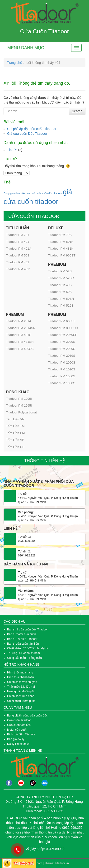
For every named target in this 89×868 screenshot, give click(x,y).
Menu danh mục (26, 48)
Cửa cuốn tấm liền (19, 725)
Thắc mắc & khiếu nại (21, 687)
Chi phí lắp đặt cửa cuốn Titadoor (32, 129)
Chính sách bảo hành (21, 696)
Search (77, 111)
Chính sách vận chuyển (22, 682)
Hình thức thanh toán (21, 677)
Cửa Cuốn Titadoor (45, 31)
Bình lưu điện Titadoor (21, 734)
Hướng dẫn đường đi (20, 691)
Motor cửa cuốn (17, 730)
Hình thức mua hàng (20, 673)
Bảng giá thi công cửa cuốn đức (27, 716)
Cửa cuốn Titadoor (19, 720)
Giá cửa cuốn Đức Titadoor (27, 134)
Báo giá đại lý (16, 739)
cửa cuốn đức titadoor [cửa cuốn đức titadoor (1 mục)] (50, 193)
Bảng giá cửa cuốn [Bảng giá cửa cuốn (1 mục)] (14, 193)
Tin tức (12, 150)
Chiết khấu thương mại (22, 701)
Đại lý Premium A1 (19, 744)
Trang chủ (15, 63)
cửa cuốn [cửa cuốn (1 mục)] (31, 193)
